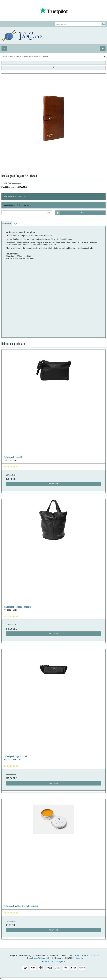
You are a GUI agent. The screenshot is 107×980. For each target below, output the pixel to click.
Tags (15, 223)
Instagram (59, 961)
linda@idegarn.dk (41, 958)
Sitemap (80, 958)
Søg (103, 24)
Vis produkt (53, 484)
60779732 (75, 955)
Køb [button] (70, 213)
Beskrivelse (7, 223)
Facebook (48, 961)
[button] (53, 63)
